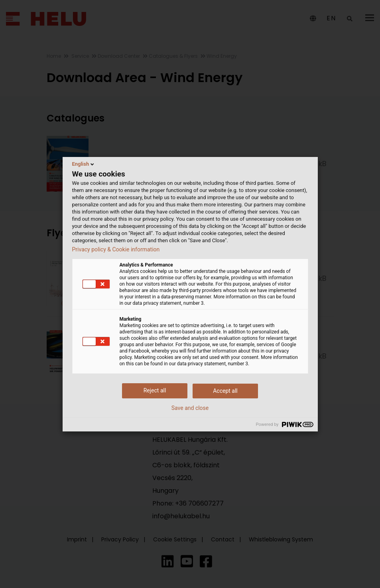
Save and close (190, 408)
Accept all (225, 391)
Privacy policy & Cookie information (116, 249)
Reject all (155, 390)
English (84, 164)
